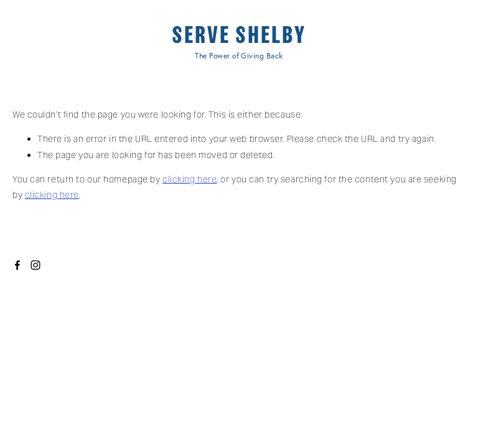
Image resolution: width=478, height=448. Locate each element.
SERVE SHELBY (239, 35)
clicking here (190, 179)
